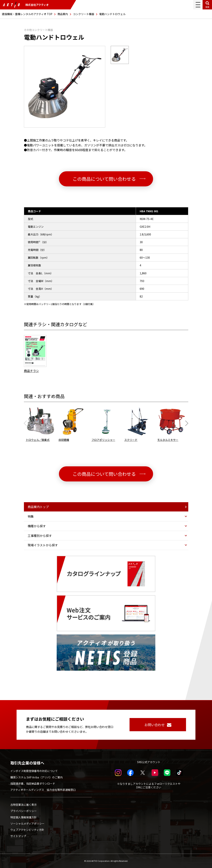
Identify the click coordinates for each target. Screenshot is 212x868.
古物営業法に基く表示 (24, 805)
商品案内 (63, 14)
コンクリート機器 (84, 14)
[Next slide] (186, 423)
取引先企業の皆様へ (27, 763)
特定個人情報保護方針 (24, 817)
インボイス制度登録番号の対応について (34, 771)
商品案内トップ (38, 507)
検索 (207, 7)
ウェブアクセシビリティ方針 (27, 830)
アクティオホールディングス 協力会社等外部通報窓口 (43, 790)
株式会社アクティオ (26, 5)
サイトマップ (18, 836)
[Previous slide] (27, 423)
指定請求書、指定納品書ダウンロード (33, 783)
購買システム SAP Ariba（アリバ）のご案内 (37, 777)
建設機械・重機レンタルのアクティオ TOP (27, 14)
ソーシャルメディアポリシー (27, 823)
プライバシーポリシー (24, 811)
